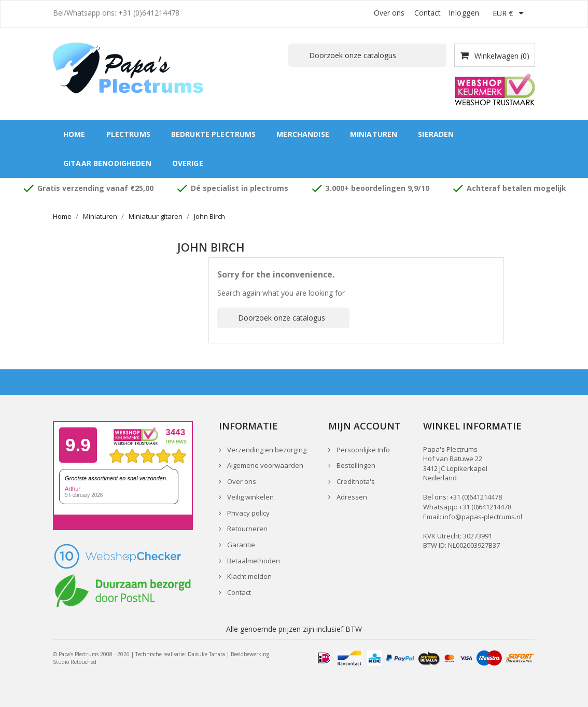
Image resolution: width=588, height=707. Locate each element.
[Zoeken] (367, 55)
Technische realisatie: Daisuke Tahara (180, 654)
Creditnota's (355, 481)
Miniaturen (374, 134)
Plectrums (128, 134)
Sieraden (436, 134)
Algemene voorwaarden (264, 465)
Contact (428, 13)
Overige (188, 163)
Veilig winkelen (250, 497)
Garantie (240, 545)
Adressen (351, 497)
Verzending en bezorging (266, 450)
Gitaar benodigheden (107, 163)
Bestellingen (355, 465)
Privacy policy (248, 513)
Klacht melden (249, 576)
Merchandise (303, 134)
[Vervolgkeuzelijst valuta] (510, 14)
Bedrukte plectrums (214, 134)
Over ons (389, 13)
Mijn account (365, 426)
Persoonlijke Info (362, 450)
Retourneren (247, 529)
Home (74, 134)
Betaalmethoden (253, 561)
